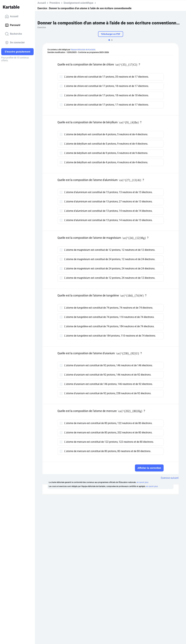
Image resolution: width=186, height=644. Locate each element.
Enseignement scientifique (79, 3)
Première (55, 3)
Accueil (12, 16)
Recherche (13, 34)
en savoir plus (142, 482)
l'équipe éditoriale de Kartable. (83, 50)
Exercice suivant (170, 478)
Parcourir (13, 25)
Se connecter (15, 43)
